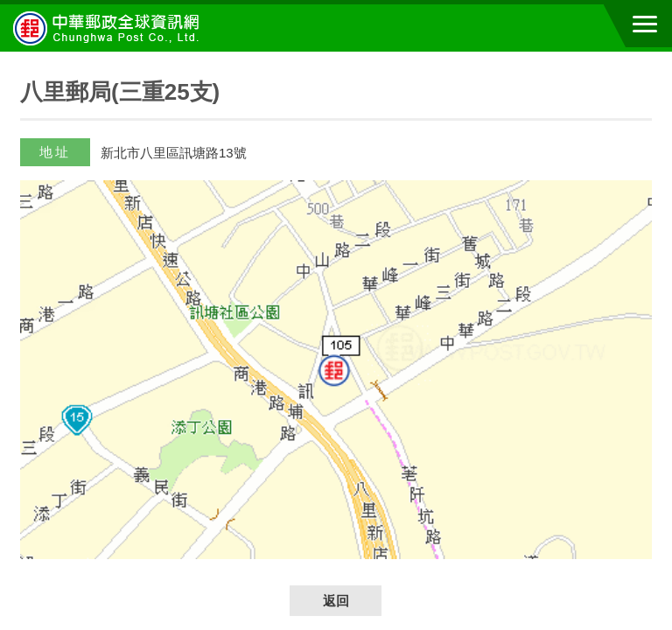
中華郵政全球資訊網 (109, 28)
